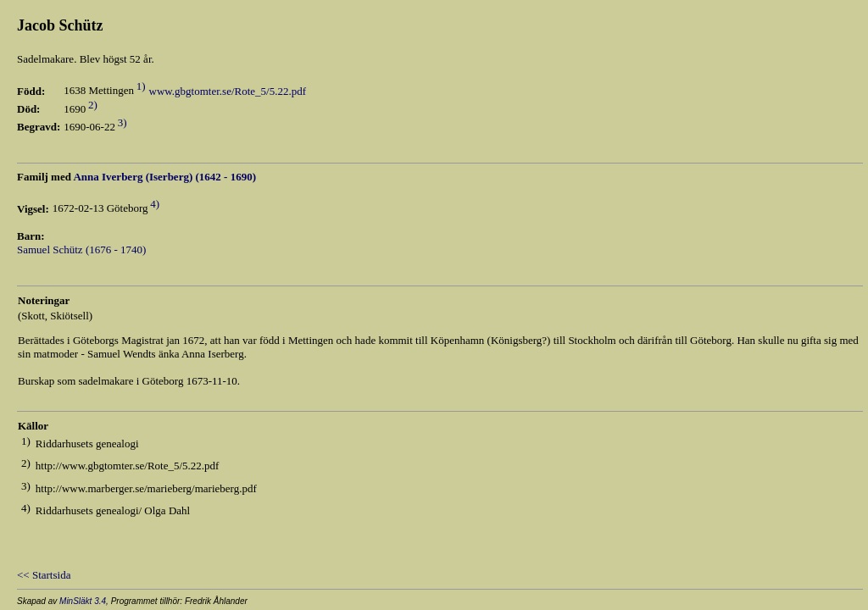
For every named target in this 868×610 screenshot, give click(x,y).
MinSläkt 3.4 (83, 601)
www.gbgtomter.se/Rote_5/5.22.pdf (228, 91)
